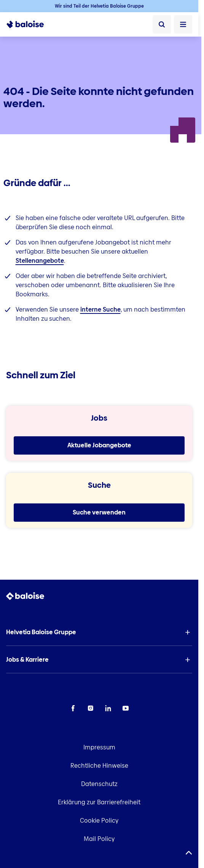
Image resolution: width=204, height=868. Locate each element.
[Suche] (162, 24)
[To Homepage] (25, 24)
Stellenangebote (40, 261)
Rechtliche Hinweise (99, 766)
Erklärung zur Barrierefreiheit (99, 802)
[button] (99, 632)
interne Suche (100, 309)
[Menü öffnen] (183, 24)
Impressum (99, 747)
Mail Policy (99, 839)
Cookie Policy (99, 821)
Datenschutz (99, 784)
